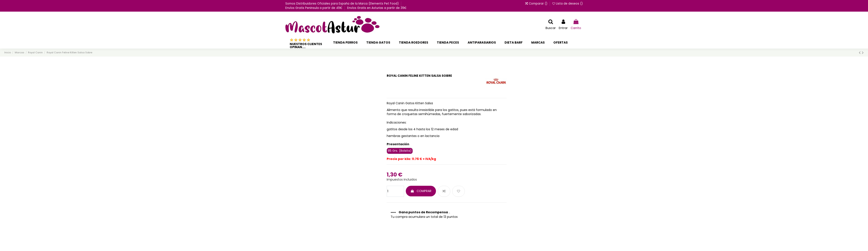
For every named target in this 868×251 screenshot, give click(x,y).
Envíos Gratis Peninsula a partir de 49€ (314, 8)
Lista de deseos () (567, 4)
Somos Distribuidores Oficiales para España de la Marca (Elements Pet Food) (342, 4)
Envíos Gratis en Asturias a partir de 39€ (377, 8)
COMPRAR (421, 191)
